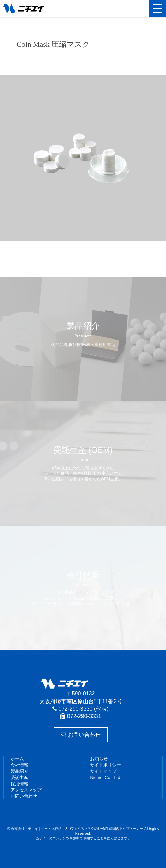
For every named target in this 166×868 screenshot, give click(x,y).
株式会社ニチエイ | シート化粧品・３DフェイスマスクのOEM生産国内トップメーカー (36, 9)
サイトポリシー (105, 765)
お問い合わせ (80, 735)
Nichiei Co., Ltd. (106, 778)
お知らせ (99, 759)
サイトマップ (103, 771)
